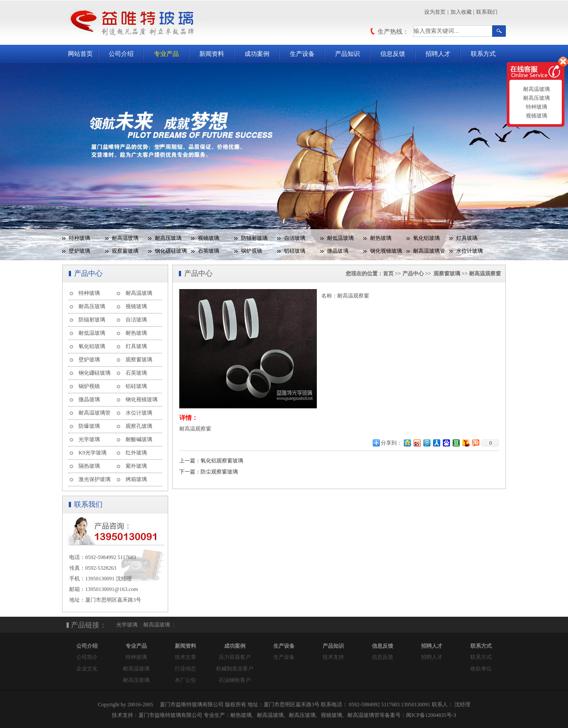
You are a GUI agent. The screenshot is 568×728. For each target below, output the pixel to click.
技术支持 (333, 657)
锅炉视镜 (252, 251)
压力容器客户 (235, 657)
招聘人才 (438, 54)
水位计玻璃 (469, 251)
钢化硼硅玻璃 (171, 251)
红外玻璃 (136, 453)
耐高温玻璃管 (429, 251)
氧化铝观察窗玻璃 (222, 461)
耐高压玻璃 (168, 238)
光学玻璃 (89, 439)
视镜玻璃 (209, 238)
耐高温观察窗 (485, 274)
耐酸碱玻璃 (139, 439)
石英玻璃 (209, 251)
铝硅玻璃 (295, 251)
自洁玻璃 (295, 238)
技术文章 (185, 657)
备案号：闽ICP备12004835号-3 (420, 715)
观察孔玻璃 (139, 426)
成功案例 (257, 54)
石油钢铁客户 (235, 680)
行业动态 (185, 669)
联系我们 (487, 12)
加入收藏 (461, 12)
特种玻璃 (79, 238)
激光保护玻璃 (95, 479)
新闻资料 (212, 54)
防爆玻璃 (89, 426)
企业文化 (87, 669)
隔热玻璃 (89, 466)
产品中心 (413, 274)
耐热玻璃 (381, 238)
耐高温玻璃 (125, 238)
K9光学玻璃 (93, 453)
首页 (388, 274)
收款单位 (481, 669)
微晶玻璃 (338, 251)
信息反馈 (393, 54)
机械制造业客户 (235, 669)
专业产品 (166, 54)
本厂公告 (185, 680)
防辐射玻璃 (254, 238)
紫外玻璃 (136, 466)
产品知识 (347, 54)
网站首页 (80, 54)
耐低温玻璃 (340, 238)
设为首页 (435, 12)
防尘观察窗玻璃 (219, 472)
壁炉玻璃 (79, 251)
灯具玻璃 (467, 238)
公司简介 (87, 657)
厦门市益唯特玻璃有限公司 (170, 715)
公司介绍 (121, 54)
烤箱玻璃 (136, 479)
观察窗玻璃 (125, 251)
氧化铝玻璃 (426, 238)
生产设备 (302, 54)
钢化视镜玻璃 (386, 251)
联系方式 (483, 54)
